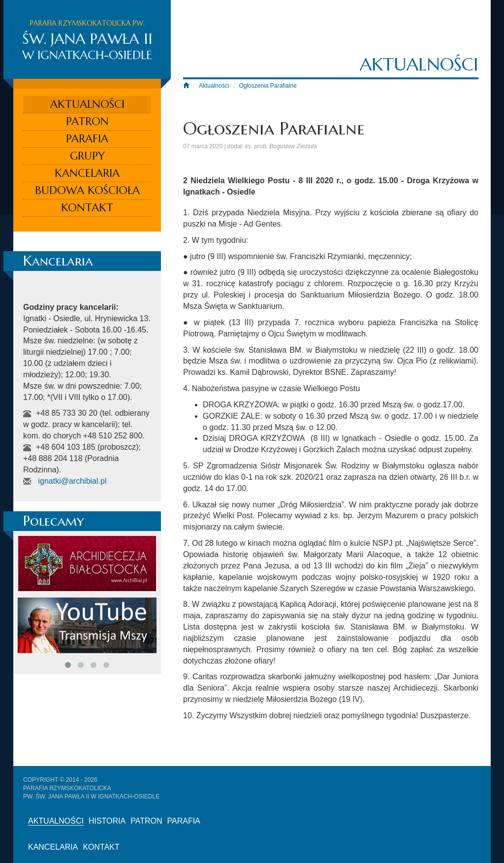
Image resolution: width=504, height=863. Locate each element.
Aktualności (87, 104)
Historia (107, 821)
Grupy (87, 156)
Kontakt (87, 208)
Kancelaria (87, 173)
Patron (87, 121)
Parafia (87, 139)
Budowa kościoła (87, 190)
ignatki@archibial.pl (72, 481)
